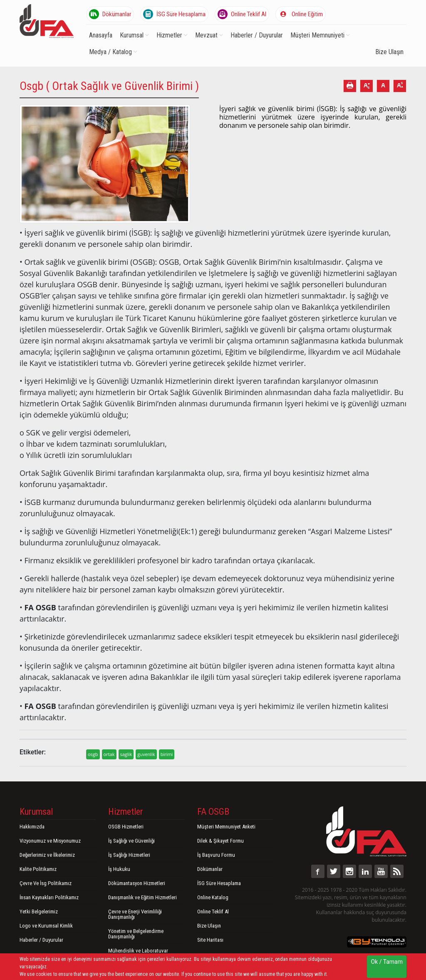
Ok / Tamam (387, 962)
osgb (93, 754)
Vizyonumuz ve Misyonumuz (50, 841)
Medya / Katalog (113, 52)
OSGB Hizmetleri (126, 827)
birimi (167, 754)
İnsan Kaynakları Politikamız (49, 897)
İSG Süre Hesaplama (174, 14)
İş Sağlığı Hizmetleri (129, 855)
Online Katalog (213, 897)
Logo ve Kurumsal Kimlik (46, 926)
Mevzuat (209, 35)
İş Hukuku (119, 869)
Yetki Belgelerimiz (39, 912)
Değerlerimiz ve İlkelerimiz (47, 855)
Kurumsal (134, 35)
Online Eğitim (301, 14)
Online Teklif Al (242, 14)
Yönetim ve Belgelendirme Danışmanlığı (136, 934)
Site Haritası (210, 940)
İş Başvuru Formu (216, 855)
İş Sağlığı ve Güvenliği (131, 841)
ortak (109, 754)
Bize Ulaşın (389, 52)
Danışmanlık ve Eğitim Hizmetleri (142, 897)
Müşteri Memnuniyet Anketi (226, 827)
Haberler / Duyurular (257, 35)
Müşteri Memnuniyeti (320, 35)
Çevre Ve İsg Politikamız (46, 883)
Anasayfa (101, 35)
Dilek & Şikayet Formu (220, 841)
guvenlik (146, 754)
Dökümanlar (110, 14)
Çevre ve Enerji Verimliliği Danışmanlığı (135, 914)
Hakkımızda (32, 827)
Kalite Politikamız (38, 869)
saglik (126, 754)
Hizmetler (172, 35)
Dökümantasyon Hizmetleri (137, 883)
